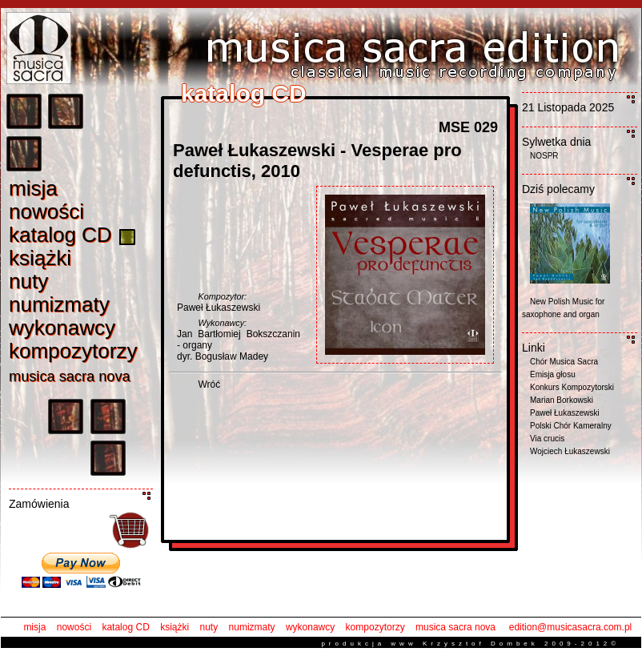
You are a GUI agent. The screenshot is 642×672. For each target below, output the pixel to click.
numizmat (59, 304)
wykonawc (62, 328)
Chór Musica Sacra (564, 362)
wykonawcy (310, 627)
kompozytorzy (375, 627)
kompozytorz (73, 351)
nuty (209, 627)
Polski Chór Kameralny (571, 426)
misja (34, 627)
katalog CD (125, 627)
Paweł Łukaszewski (219, 308)
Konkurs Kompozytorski (572, 387)
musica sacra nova (455, 627)
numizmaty (252, 627)
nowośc (46, 211)
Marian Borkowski (562, 400)
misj (33, 188)
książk (40, 258)
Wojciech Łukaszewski (570, 451)
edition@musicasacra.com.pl (571, 627)
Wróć (209, 384)
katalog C (60, 235)
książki (175, 627)
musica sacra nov (70, 376)
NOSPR (544, 156)
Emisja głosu (553, 374)
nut (28, 281)
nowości (74, 627)
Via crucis (547, 439)
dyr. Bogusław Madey (223, 356)
